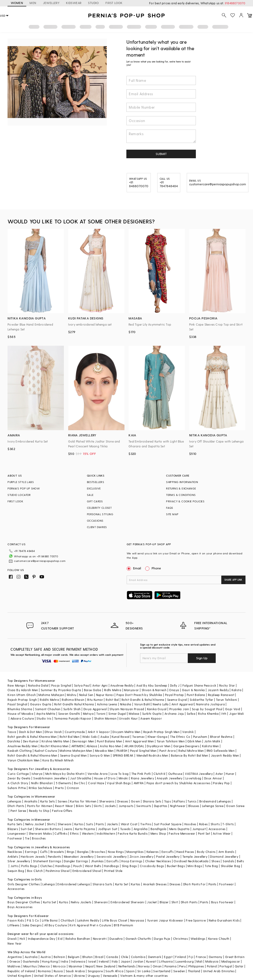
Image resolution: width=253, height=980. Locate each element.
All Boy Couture (56, 925)
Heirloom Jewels (33, 856)
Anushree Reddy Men (23, 746)
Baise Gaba (93, 690)
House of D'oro (105, 778)
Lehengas (14, 801)
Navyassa (137, 920)
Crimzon (73, 788)
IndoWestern (106, 833)
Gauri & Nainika (193, 690)
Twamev (138, 737)
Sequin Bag (16, 871)
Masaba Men (104, 751)
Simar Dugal (117, 714)
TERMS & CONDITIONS (181, 495)
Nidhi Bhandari (42, 783)
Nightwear (178, 806)
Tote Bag (211, 866)
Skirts (98, 806)
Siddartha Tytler (201, 700)
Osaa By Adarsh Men (23, 690)
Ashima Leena (107, 704)
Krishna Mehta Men (56, 741)
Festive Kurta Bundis (133, 833)
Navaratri (100, 939)
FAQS (170, 508)
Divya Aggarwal (95, 709)
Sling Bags (129, 866)
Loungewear (17, 833)
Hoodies (190, 824)
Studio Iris (44, 718)
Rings (71, 852)
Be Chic (80, 783)
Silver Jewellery (19, 861)
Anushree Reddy (122, 685)
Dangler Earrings (76, 861)
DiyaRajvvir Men (159, 746)
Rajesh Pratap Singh (22, 700)
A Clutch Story (18, 783)
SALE (90, 495)
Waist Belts (93, 866)
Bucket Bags (176, 866)
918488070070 (235, 3)
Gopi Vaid (233, 709)
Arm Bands (226, 852)
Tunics (192, 801)
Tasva (12, 732)
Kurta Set (122, 884)
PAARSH (122, 751)
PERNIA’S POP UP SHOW (24, 488)
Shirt (175, 902)
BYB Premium (123, 925)
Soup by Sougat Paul (207, 709)
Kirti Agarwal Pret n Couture (90, 925)
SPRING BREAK (123, 755)
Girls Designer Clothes (24, 884)
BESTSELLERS (96, 482)
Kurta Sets (48, 801)
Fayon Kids (16, 920)
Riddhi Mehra (49, 700)
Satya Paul (82, 685)
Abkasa (92, 746)
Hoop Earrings (132, 861)
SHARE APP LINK (233, 580)
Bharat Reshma (221, 737)
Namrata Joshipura (210, 704)
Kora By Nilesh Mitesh (58, 760)
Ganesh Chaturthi (138, 939)
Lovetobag (193, 778)
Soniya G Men (100, 755)
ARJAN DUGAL (134, 746)
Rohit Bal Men (69, 737)
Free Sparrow (196, 920)
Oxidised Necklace (187, 861)
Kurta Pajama (85, 829)
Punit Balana (196, 695)
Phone (156, 568)
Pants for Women (40, 806)
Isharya (37, 774)
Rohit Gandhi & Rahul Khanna (143, 700)
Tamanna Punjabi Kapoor (73, 718)
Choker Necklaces (158, 861)
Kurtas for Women (83, 801)
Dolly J (175, 685)
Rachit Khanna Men (55, 746)
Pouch (78, 866)
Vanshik (188, 732)
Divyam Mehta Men (126, 732)
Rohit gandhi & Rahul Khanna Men (32, 737)
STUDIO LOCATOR (19, 495)
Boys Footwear (222, 902)
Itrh (224, 714)
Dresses (123, 801)
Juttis (14, 866)
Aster (219, 774)
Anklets (13, 856)
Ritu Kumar (95, 700)
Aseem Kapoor (151, 718)
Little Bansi (50, 920)
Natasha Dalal (38, 685)
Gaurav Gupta (41, 704)
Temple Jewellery (195, 856)
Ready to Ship (39, 811)
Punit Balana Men (109, 741)
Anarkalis (31, 801)
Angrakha (141, 829)
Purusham (200, 737)
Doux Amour (213, 778)
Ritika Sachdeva (41, 788)
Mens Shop (158, 833)
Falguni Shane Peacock (199, 685)
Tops (168, 801)
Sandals (228, 861)
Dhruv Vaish (53, 732)
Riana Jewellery (142, 778)
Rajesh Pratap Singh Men (161, 732)
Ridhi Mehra (113, 690)
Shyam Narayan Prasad (127, 709)
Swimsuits (144, 806)
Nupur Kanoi (105, 695)
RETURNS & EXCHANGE (181, 488)
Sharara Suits (102, 884)
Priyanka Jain (179, 709)
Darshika (14, 741)
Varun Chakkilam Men (24, 760)
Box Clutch (35, 871)
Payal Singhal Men (143, 751)
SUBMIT (161, 154)
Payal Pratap (175, 695)
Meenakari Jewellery (79, 856)
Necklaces (15, 852)
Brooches (39, 838)
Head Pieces (185, 852)
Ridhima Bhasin (73, 700)
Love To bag (120, 774)
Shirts (51, 824)
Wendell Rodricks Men (152, 755)
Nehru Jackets (81, 902)
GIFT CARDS (95, 501)
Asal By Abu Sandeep (152, 685)
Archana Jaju (174, 714)
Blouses (194, 806)
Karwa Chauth (219, 939)
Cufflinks (61, 833)
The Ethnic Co (180, 737)
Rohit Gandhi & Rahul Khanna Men (32, 755)
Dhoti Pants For (195, 884)
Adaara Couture (22, 718)
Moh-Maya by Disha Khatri (65, 774)
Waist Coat (129, 824)
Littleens (14, 925)
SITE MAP (172, 514)
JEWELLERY (51, 3)
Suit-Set (26, 829)
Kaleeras (153, 852)
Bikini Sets (83, 806)
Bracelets (57, 852)
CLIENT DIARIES (97, 527)
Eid (60, 939)
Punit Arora (168, 751)
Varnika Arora (98, 774)
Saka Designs (32, 925)
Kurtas (79, 824)
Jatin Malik (212, 741)
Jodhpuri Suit (108, 829)
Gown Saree (235, 806)
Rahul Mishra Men (191, 751)
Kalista (237, 690)
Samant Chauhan (48, 709)
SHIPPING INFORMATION (182, 482)
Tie (27, 838)
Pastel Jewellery (168, 856)
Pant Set (204, 833)
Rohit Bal (112, 700)
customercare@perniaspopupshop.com (40, 561)
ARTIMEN (78, 746)
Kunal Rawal (120, 737)
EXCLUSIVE (94, 488)
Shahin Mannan (105, 718)
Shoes (216, 861)
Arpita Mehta (46, 714)
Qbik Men (194, 741)
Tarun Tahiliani (227, 700)
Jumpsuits (126, 806)
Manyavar (131, 690)
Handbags (63, 866)
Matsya (88, 714)
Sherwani (65, 824)
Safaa (191, 714)
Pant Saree (18, 811)
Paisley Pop (221, 783)
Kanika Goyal (157, 709)
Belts (240, 861)
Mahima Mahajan (51, 695)
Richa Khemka (208, 714)
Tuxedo (125, 829)
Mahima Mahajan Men (76, 751)
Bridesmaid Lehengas (215, 801)
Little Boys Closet (115, 920)
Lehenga (49, 884)
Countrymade (75, 732)
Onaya (174, 690)
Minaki (123, 778)
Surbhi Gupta (152, 714)
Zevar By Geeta (19, 778)
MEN (33, 3)
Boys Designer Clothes (24, 902)
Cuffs (44, 852)
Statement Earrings (47, 861)
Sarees (63, 801)
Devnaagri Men (83, 741)
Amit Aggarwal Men (140, 741)
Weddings (198, 939)
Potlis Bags (29, 866)
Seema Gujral (177, 700)
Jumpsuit (199, 829)
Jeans (68, 829)
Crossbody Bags (152, 866)
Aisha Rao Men (111, 746)
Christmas (181, 939)
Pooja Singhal (61, 685)
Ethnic (74, 833)
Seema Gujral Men (73, 755)
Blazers (13, 829)
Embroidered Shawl (87, 871)
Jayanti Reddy (218, 690)
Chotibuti (68, 920)
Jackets (110, 806)
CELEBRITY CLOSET (99, 508)
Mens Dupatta (179, 829)
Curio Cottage (18, 774)
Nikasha (126, 704)
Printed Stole (113, 871)
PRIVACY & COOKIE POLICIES (185, 501)
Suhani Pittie (17, 788)
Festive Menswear (182, 833)
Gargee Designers (186, 746)
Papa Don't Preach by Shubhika (139, 695)
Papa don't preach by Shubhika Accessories (178, 783)
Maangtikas (135, 852)
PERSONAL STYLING (100, 514)
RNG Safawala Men (221, 751)
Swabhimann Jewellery (50, 778)
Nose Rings (116, 852)
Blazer (164, 902)
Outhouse (175, 774)
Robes (203, 824)
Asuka (105, 737)
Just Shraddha (81, 778)
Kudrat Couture (46, 751)
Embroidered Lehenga (74, 884)
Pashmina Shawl (58, 871)
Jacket (152, 902)
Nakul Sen (86, 695)
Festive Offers (62, 811)
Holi (22, 939)
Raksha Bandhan (78, 939)
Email (134, 568)
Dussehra (116, 939)
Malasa (134, 714)
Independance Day (42, 939)
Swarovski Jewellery (112, 856)
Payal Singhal (17, 704)
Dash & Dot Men (31, 732)
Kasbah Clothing (20, 751)
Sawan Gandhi (69, 714)
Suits (90, 824)
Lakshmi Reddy (88, 920)
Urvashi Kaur (128, 718)
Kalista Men (210, 746)
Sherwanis (107, 801)
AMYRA (139, 783)
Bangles (83, 852)
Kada (205, 861)
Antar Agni (100, 685)
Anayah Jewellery (170, 778)
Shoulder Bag (231, 866)
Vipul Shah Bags (119, 783)
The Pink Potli (141, 774)
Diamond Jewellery (224, 856)
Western (88, 833)
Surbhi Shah (72, 709)
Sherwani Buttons (48, 829)
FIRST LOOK (114, 3)
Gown (135, 801)
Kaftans (179, 801)
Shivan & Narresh (154, 690)
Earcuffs (168, 852)
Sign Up (202, 658)
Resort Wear (64, 806)
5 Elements (64, 783)
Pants (100, 824)
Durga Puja (162, 939)
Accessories (217, 829)
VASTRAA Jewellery (199, 774)
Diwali (12, 939)
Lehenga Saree (213, 806)
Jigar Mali (237, 714)
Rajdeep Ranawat (221, 695)
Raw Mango (16, 685)
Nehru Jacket (35, 824)
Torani (101, 714)
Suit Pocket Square (168, 824)
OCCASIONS (95, 521)
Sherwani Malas (40, 833)
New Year (14, 943)
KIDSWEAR (74, 3)
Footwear (15, 838)
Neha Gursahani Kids (224, 920)
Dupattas (161, 806)
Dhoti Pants (16, 806)
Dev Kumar (31, 741)
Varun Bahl (142, 704)
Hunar (230, 774)
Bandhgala (159, 829)
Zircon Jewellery (142, 856)
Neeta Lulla (161, 704)
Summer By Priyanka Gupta (61, 690)
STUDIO (93, 3)
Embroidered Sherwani (127, 902)
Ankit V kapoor (99, 732)
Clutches (46, 866)
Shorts (215, 824)
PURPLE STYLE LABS (21, 482)
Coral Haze (96, 783)
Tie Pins (146, 824)
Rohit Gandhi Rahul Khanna (74, 704)
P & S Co (33, 920)
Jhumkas (97, 861)
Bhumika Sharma (20, 709)
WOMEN (17, 3)
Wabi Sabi (90, 737)
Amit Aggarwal (182, 704)
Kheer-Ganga (157, 737)
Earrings (31, 852)
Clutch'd (159, 774)
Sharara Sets (152, 801)
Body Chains (206, 852)
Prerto (59, 788)
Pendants (54, 856)
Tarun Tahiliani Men (171, 741)
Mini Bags (195, 866)
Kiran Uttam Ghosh (22, 695)
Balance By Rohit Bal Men (190, 755)
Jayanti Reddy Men (225, 755)
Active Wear (222, 833)
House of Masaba (20, 714)
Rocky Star (227, 685)
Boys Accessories (20, 907)
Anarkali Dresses (155, 884)
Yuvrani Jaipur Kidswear (165, 920)
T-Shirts (228, 824)
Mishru (71, 695)
